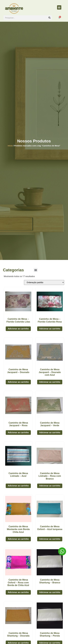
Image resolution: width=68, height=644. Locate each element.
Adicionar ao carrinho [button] (18, 329)
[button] (59, 7)
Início (10, 146)
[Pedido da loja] (44, 282)
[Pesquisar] (50, 18)
